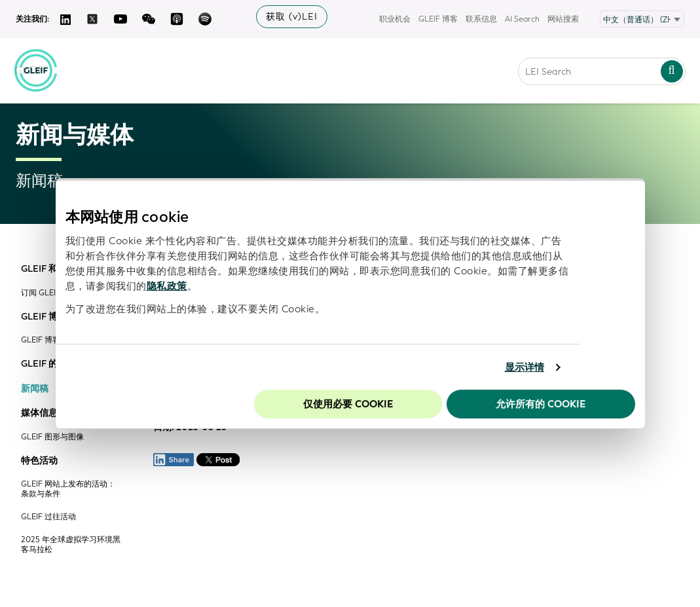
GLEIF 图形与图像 (52, 437)
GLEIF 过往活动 (48, 517)
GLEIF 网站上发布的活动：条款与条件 (68, 489)
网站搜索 (563, 19)
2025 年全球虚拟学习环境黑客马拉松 (71, 545)
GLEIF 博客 (438, 19)
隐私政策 (167, 286)
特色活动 (39, 461)
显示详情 (525, 367)
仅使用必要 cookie (348, 404)
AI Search (522, 19)
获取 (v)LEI (292, 17)
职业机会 (395, 19)
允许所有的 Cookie (541, 404)
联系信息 (481, 19)
